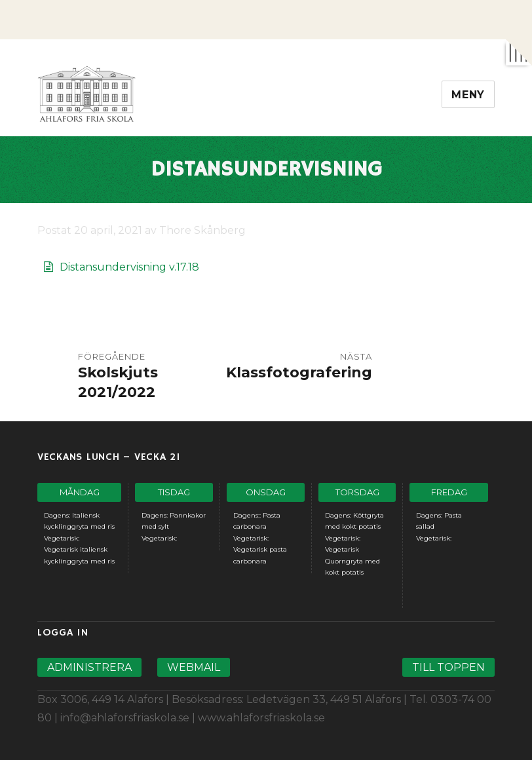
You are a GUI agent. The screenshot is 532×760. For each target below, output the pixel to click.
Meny (468, 95)
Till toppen (448, 667)
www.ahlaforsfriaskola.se (261, 718)
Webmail (194, 667)
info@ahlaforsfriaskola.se (125, 718)
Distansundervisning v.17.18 (129, 267)
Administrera (89, 667)
